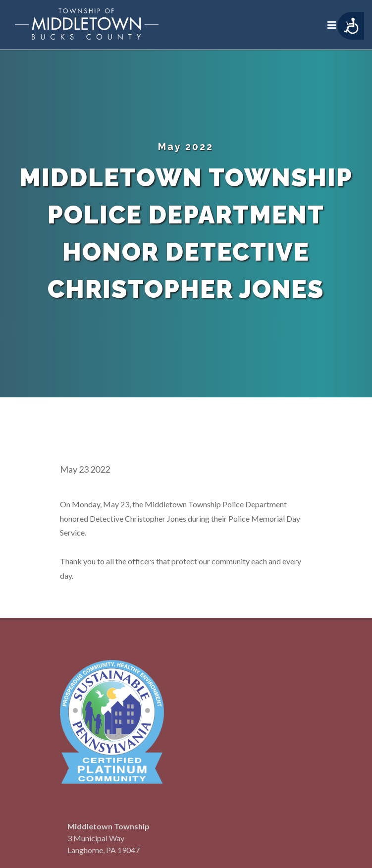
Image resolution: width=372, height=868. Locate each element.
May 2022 (186, 147)
